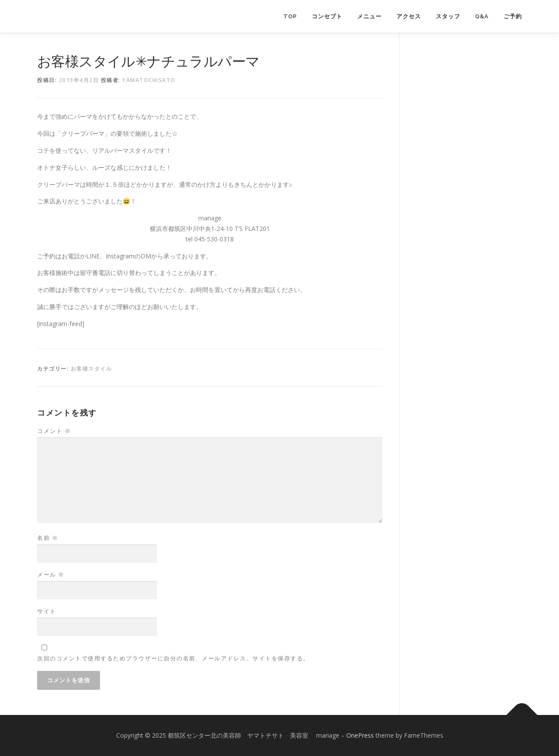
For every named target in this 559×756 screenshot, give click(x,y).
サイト (47, 611)
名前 (48, 538)
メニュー (369, 16)
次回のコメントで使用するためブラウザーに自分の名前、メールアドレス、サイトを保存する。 (173, 658)
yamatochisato (149, 80)
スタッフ (448, 16)
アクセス (409, 16)
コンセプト (327, 16)
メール (51, 574)
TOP (290, 16)
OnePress (360, 735)
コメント (54, 431)
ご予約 (513, 16)
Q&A (482, 16)
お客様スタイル (91, 369)
